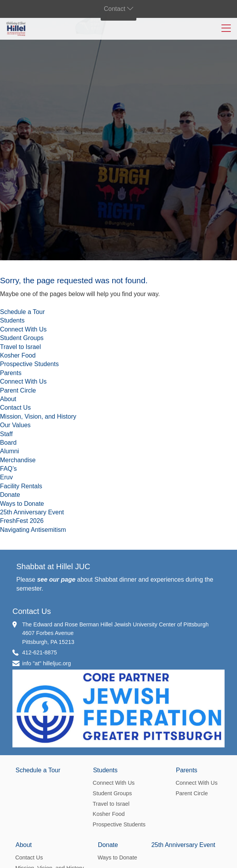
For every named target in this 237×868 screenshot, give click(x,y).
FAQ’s (8, 469)
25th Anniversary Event (32, 512)
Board (8, 443)
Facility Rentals (21, 486)
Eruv (6, 477)
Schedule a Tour (22, 312)
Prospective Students (29, 364)
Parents (11, 373)
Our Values (15, 425)
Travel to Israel (20, 347)
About (8, 399)
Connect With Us (23, 329)
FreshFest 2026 (22, 521)
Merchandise (18, 460)
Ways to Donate (22, 504)
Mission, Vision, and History (38, 416)
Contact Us (15, 408)
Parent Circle (18, 390)
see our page (56, 580)
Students (12, 320)
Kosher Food (18, 355)
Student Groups (22, 338)
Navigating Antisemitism (33, 530)
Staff (6, 434)
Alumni (10, 451)
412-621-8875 (40, 652)
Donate (10, 495)
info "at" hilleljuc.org (46, 663)
